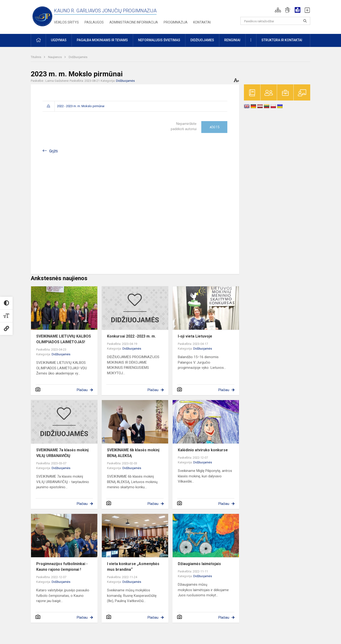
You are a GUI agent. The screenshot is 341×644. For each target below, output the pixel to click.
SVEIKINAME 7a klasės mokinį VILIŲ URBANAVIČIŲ (62, 453)
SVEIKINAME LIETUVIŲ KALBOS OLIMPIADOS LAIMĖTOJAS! (64, 339)
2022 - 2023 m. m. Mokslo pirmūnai (81, 106)
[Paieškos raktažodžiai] (275, 21)
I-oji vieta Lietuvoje (195, 336)
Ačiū (214, 127)
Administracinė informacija (134, 22)
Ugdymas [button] (59, 40)
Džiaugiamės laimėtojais (199, 564)
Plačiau (82, 390)
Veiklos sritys (66, 22)
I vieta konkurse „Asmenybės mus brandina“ (133, 567)
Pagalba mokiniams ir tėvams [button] (102, 40)
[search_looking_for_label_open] (305, 21)
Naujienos (55, 57)
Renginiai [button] (232, 40)
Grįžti (54, 151)
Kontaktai (202, 22)
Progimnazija (176, 22)
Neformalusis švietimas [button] (159, 40)
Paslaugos (94, 22)
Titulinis (36, 57)
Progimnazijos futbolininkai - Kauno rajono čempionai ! (62, 567)
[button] (278, 10)
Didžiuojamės (78, 57)
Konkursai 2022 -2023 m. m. (131, 336)
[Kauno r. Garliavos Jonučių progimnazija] (42, 16)
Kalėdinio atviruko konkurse (203, 450)
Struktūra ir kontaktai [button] (282, 40)
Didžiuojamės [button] (202, 40)
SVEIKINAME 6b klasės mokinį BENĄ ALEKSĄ (133, 453)
